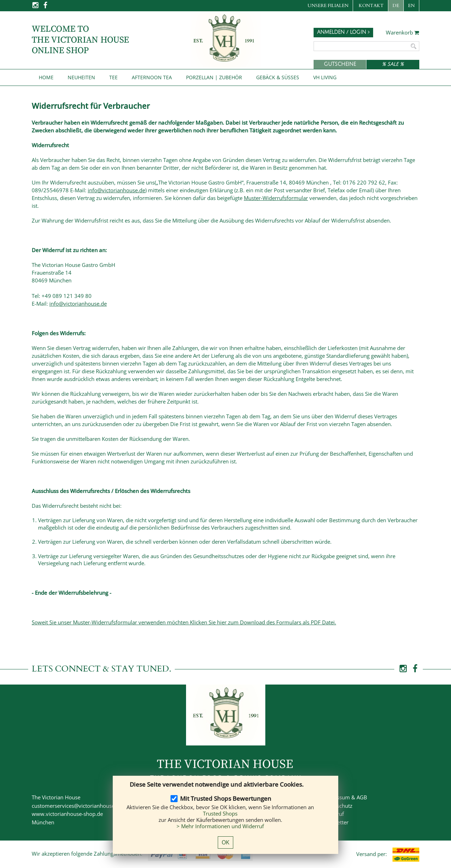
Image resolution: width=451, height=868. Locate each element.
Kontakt (371, 6)
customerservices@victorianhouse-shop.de (84, 806)
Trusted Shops (220, 813)
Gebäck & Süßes (278, 77)
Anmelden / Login (343, 32)
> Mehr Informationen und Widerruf (220, 826)
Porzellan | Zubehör (214, 77)
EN (411, 6)
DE (396, 6)
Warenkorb (403, 33)
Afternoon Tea (152, 77)
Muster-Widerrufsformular (276, 198)
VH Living (325, 77)
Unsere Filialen (328, 6)
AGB (362, 797)
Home (46, 77)
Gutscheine (340, 64)
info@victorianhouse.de (116, 190)
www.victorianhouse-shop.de (67, 814)
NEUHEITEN (81, 77)
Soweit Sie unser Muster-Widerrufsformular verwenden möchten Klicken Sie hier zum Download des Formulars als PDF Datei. (184, 622)
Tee (113, 77)
